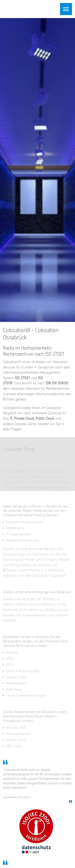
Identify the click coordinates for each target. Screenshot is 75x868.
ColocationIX (28, 8)
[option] (37, 170)
